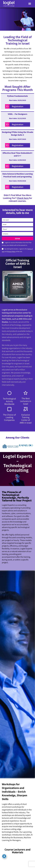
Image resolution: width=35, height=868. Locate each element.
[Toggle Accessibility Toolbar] (4, 856)
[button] (30, 4)
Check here (23, 198)
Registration (18, 106)
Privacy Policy (11, 252)
